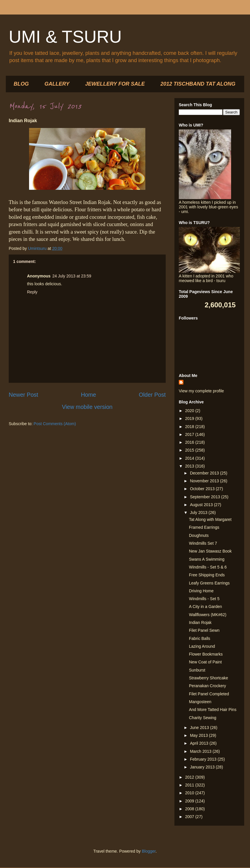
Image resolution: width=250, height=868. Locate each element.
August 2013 (202, 505)
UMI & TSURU (65, 37)
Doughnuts (199, 535)
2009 (190, 801)
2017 (190, 434)
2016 (190, 442)
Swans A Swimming (207, 559)
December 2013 (205, 473)
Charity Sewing (203, 718)
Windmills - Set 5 (204, 599)
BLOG (21, 84)
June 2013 (200, 728)
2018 (190, 427)
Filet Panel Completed (209, 694)
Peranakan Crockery (208, 686)
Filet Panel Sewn (204, 630)
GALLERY (57, 84)
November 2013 (205, 481)
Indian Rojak (200, 622)
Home (88, 395)
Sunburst (197, 670)
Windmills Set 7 (203, 543)
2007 (190, 817)
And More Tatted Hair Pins (213, 710)
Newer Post (23, 395)
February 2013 (204, 759)
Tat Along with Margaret (210, 519)
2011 (190, 785)
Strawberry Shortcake (209, 678)
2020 (190, 411)
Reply (32, 292)
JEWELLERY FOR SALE (115, 84)
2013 (190, 466)
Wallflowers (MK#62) (208, 615)
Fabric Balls (200, 638)
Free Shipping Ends (207, 575)
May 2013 (199, 735)
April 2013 (200, 743)
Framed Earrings (204, 527)
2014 (190, 458)
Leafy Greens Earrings (209, 583)
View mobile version (87, 407)
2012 (190, 777)
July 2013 (199, 513)
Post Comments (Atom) (55, 424)
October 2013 (203, 489)
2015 (190, 450)
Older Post (152, 395)
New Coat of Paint (205, 662)
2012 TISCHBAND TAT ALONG (198, 84)
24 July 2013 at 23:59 (72, 276)
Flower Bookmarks (206, 654)
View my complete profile (201, 391)
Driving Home (201, 591)
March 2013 (201, 751)
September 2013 (205, 497)
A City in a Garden (206, 607)
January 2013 (203, 767)
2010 (190, 793)
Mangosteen (200, 702)
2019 (190, 418)
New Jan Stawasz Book (210, 551)
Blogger (149, 851)
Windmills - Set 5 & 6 (208, 567)
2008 (190, 809)
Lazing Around (202, 646)
